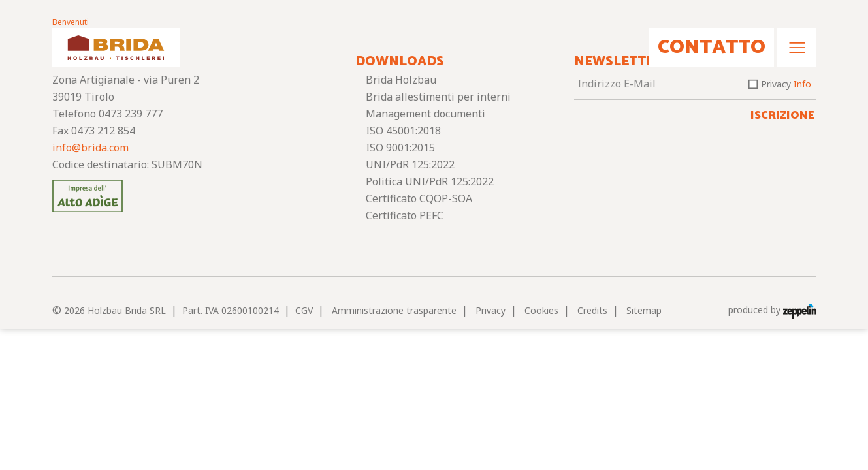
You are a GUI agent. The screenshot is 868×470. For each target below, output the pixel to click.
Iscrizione (782, 116)
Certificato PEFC (405, 215)
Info (802, 84)
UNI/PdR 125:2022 (410, 164)
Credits (592, 310)
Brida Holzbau (401, 80)
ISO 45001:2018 (403, 131)
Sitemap (644, 310)
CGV (304, 310)
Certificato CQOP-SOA (419, 198)
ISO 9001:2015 (400, 148)
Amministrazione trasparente (394, 310)
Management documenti (426, 114)
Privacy (786, 84)
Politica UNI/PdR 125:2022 (430, 181)
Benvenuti (71, 22)
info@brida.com (90, 148)
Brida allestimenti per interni (438, 97)
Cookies (541, 310)
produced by (772, 310)
